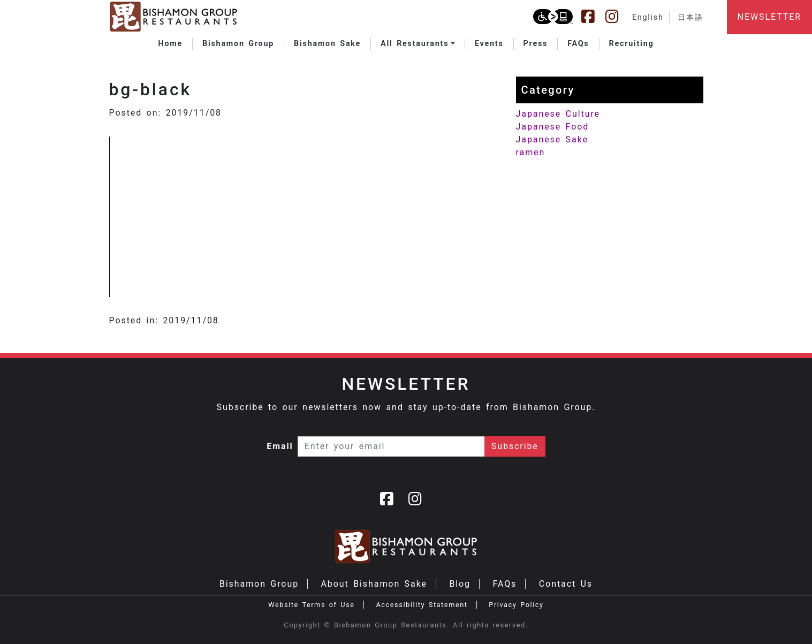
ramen (531, 152)
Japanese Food (553, 127)
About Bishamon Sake (374, 584)
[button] (418, 44)
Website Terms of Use (311, 605)
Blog (460, 584)
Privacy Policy (516, 605)
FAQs (504, 584)
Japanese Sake (552, 139)
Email (280, 446)
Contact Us (566, 584)
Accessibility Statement (422, 605)
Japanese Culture (558, 114)
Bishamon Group (259, 584)
